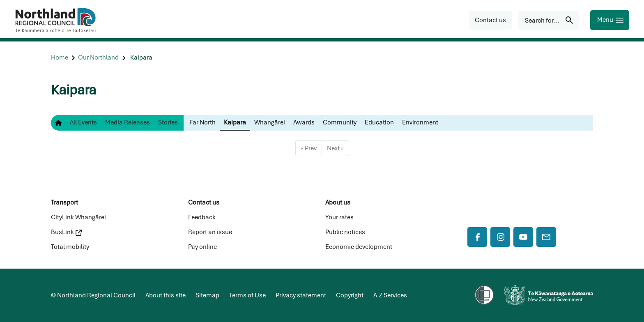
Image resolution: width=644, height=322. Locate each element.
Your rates (339, 217)
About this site (166, 295)
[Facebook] (477, 237)
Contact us (204, 202)
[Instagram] (500, 237)
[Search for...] (548, 20)
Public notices (345, 232)
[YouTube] (523, 237)
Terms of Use (247, 295)
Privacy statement (301, 295)
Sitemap (207, 295)
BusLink (66, 232)
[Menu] (610, 20)
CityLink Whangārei (78, 217)
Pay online (202, 247)
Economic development (359, 247)
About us (338, 202)
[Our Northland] (98, 58)
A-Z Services (390, 295)
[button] (490, 20)
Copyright (350, 295)
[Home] (60, 58)
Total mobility (70, 247)
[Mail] (546, 237)
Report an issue (210, 232)
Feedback (202, 217)
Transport (64, 202)
